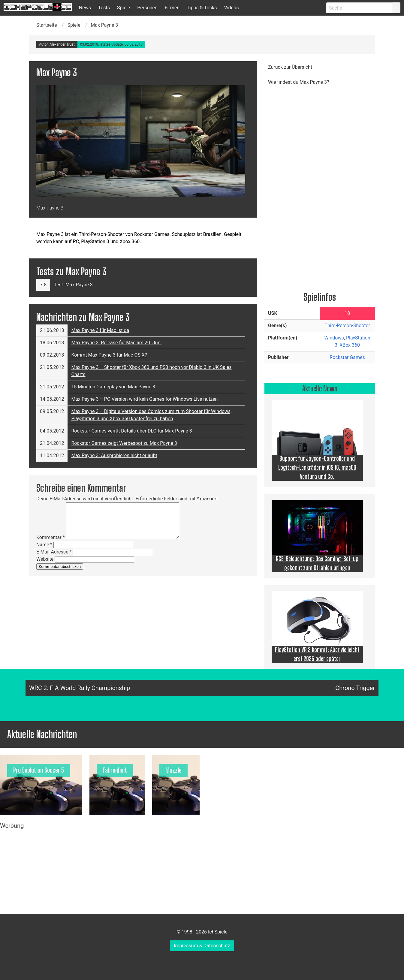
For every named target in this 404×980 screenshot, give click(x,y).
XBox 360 (350, 345)
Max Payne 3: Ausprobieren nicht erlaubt (114, 455)
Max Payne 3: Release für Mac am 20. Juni (116, 343)
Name (44, 545)
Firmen (172, 8)
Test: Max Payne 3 (73, 285)
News (85, 8)
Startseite (47, 25)
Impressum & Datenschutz (202, 946)
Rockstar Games (347, 357)
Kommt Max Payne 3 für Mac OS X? (109, 355)
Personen (147, 8)
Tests (104, 8)
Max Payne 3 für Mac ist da (100, 330)
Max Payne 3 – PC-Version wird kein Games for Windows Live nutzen (144, 399)
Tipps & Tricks (202, 8)
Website (45, 559)
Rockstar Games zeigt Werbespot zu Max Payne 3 (124, 443)
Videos (231, 8)
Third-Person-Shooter (347, 326)
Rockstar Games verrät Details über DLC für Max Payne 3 (131, 431)
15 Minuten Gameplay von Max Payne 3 (113, 387)
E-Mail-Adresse (54, 552)
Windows (334, 338)
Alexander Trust (62, 44)
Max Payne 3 (104, 25)
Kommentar (51, 537)
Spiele (124, 8)
